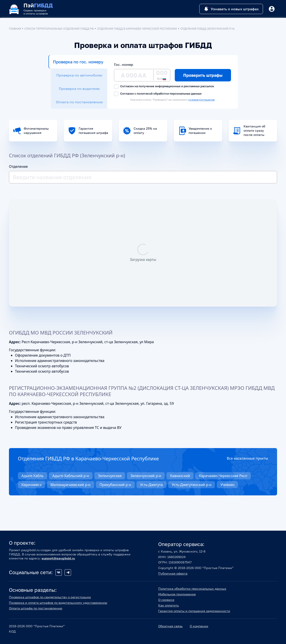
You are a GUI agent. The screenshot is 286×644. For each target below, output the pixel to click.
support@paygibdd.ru (58, 558)
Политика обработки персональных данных (192, 589)
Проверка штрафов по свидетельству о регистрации (50, 597)
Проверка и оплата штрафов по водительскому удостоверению (58, 603)
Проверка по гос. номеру (78, 62)
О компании (199, 626)
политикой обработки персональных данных (169, 93)
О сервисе (166, 600)
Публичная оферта (173, 573)
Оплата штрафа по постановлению (36, 608)
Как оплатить (168, 605)
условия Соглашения (201, 100)
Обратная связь (170, 626)
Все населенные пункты (247, 458)
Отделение (18, 166)
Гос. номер (124, 64)
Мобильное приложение (177, 594)
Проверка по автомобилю (79, 75)
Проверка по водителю (79, 89)
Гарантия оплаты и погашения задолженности (194, 611)
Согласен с (158, 94)
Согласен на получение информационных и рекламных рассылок (164, 86)
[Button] (272, 9)
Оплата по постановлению (79, 102)
